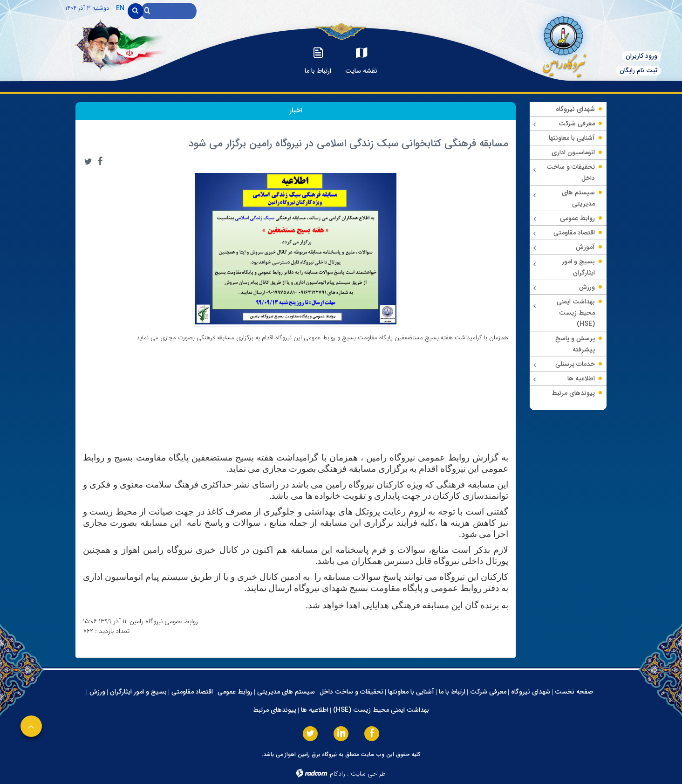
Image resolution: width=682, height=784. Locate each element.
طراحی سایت (368, 774)
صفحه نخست (574, 692)
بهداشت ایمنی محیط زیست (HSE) (381, 710)
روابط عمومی (235, 692)
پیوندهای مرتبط (275, 710)
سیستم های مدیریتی (286, 692)
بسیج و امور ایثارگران (138, 692)
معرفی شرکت (488, 692)
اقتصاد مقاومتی (192, 692)
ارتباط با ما (452, 692)
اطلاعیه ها (315, 710)
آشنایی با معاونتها (411, 692)
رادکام (338, 774)
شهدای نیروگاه (531, 692)
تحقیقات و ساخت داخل (351, 692)
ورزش (97, 692)
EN (120, 8)
